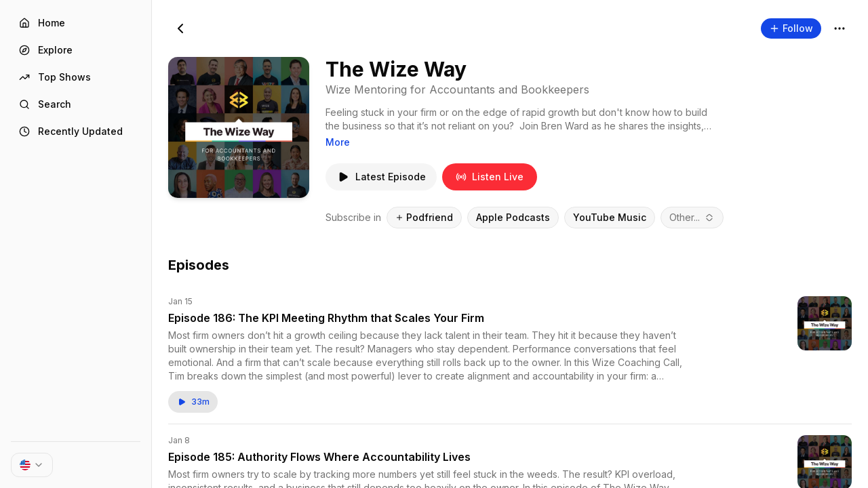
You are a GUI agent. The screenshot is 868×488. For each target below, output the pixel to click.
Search (45, 104)
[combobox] (692, 218)
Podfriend (424, 217)
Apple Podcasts (513, 217)
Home (42, 23)
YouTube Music (610, 217)
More (338, 142)
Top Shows (55, 77)
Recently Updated (71, 131)
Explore (46, 50)
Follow (791, 28)
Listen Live (490, 177)
